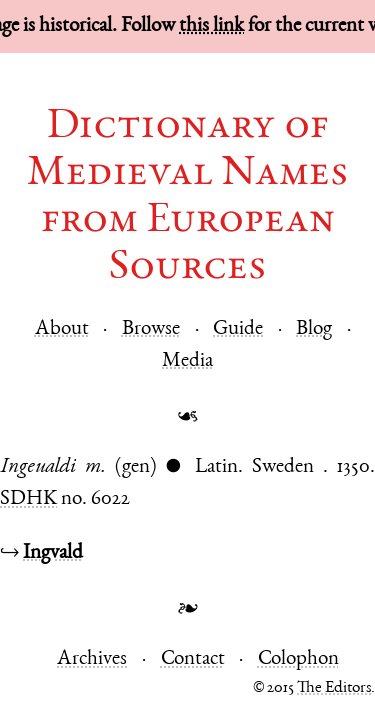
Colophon (298, 659)
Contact (193, 659)
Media (187, 361)
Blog (314, 329)
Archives (92, 659)
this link (211, 26)
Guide (238, 329)
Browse (151, 329)
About (62, 329)
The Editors (334, 688)
